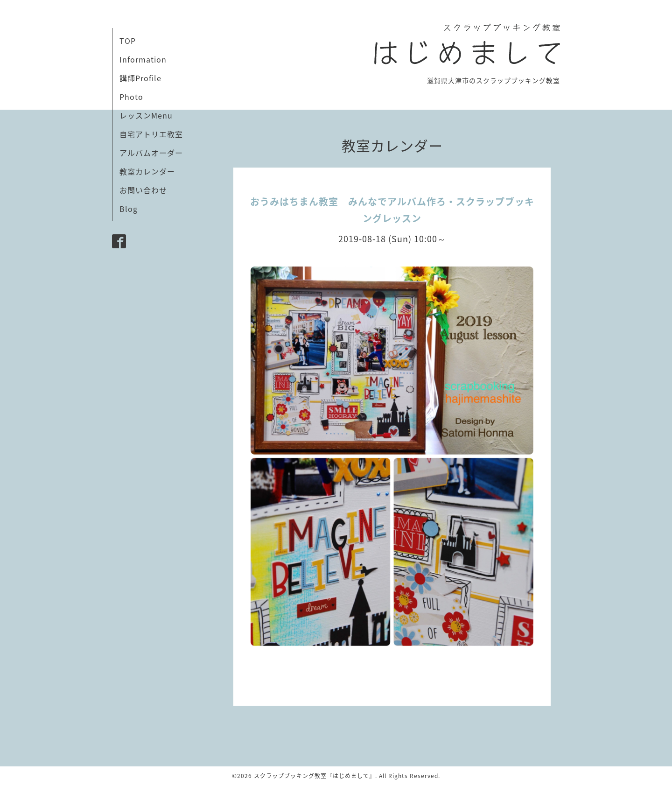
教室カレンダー (147, 171)
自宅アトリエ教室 (151, 134)
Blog (129, 209)
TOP (128, 41)
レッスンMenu (146, 115)
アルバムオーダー (151, 153)
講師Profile (140, 78)
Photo (131, 97)
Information (143, 59)
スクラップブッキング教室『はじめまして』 (315, 776)
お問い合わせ (143, 190)
